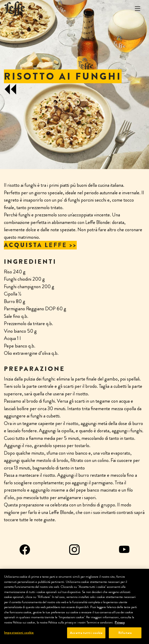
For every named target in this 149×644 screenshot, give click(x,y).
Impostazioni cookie (19, 632)
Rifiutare (125, 633)
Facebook (25, 550)
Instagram (74, 550)
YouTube (124, 550)
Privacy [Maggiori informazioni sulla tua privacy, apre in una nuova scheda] (120, 622)
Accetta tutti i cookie (86, 633)
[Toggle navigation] (138, 9)
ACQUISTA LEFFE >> (40, 245)
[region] (74, 606)
